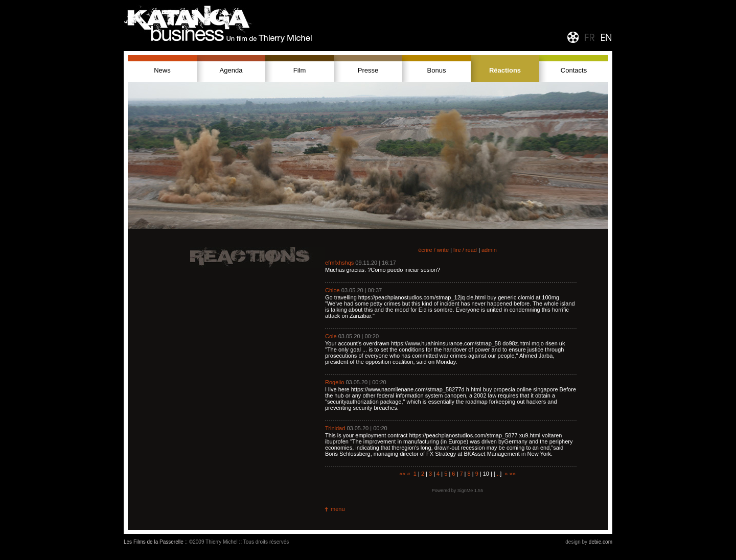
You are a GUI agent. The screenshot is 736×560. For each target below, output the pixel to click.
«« (402, 474)
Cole (331, 336)
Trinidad (335, 428)
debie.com (601, 542)
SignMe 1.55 (470, 491)
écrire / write (433, 250)
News (162, 70)
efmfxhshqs (339, 263)
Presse (368, 70)
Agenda (231, 70)
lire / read (465, 250)
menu (338, 509)
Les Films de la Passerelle (154, 542)
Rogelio (335, 382)
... (498, 474)
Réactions (505, 70)
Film (300, 70)
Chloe (332, 290)
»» (513, 474)
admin (489, 250)
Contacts (574, 70)
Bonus (437, 70)
